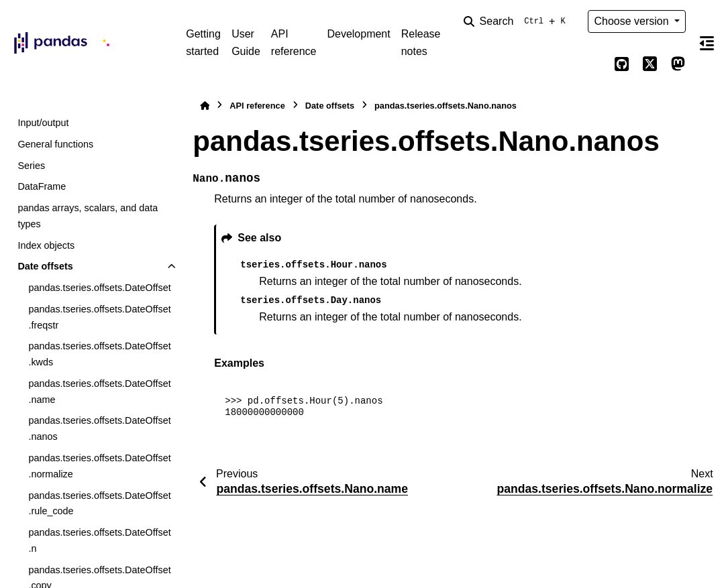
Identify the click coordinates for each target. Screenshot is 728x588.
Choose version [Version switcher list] (633, 21)
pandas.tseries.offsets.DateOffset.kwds (99, 354)
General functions (55, 144)
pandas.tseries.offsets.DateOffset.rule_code (99, 504)
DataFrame (42, 186)
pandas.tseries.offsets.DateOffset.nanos (99, 428)
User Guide (246, 43)
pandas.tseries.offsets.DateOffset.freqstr (99, 317)
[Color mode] (593, 64)
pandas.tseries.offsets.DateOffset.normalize (99, 466)
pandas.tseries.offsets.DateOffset (99, 288)
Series (31, 166)
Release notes (421, 43)
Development (358, 34)
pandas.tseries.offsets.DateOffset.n (99, 540)
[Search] (517, 21)
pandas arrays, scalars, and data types (88, 216)
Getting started (203, 43)
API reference (294, 43)
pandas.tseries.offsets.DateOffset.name (99, 392)
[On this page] (707, 43)
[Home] (205, 106)
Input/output (43, 123)
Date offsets (45, 266)
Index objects (46, 245)
